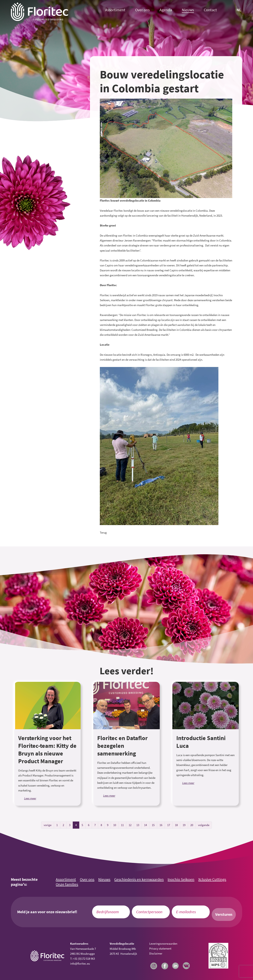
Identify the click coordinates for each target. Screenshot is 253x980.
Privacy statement (160, 948)
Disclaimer (156, 953)
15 (153, 825)
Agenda (166, 10)
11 (122, 825)
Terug (103, 532)
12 (130, 825)
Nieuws (188, 10)
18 (176, 825)
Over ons (142, 10)
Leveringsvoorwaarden (163, 944)
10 (115, 825)
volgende (204, 825)
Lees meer (30, 798)
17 (169, 825)
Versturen (224, 914)
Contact (210, 10)
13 (138, 825)
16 (161, 825)
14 (145, 825)
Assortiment (115, 10)
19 (184, 825)
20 (192, 825)
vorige (48, 825)
